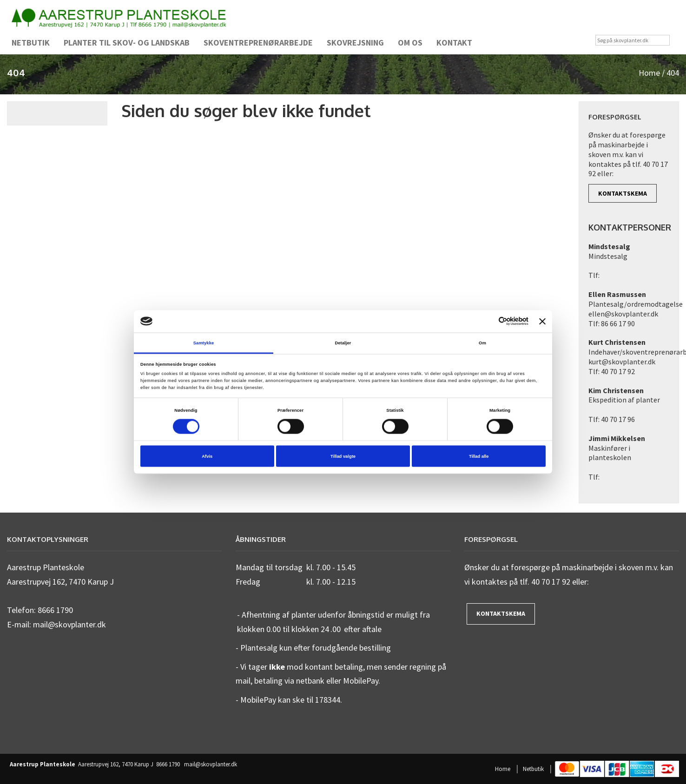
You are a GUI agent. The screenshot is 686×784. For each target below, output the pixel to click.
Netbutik (31, 43)
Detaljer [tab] (343, 343)
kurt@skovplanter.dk (622, 362)
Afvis (207, 456)
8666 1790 (168, 764)
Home (649, 73)
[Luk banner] (542, 321)
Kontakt (454, 43)
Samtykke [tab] (204, 343)
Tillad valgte (343, 456)
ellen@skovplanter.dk (623, 314)
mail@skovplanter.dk (211, 764)
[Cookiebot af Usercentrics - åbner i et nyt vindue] (488, 321)
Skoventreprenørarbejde (258, 43)
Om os (410, 43)
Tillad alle (479, 456)
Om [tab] (482, 343)
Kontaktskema (623, 193)
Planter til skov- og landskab (127, 43)
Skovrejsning (355, 43)
